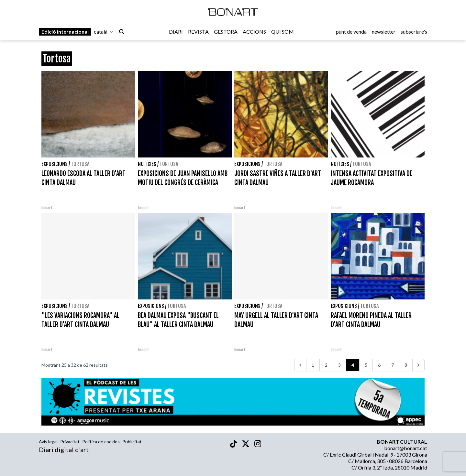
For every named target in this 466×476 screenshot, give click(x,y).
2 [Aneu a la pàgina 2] (326, 365)
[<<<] (300, 365)
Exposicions (55, 164)
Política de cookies (101, 442)
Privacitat (70, 442)
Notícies (147, 164)
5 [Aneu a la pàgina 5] (366, 365)
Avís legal (48, 442)
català (104, 33)
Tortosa (80, 164)
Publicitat (132, 442)
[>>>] (418, 365)
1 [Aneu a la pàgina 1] (313, 365)
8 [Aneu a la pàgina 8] (406, 365)
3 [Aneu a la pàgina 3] (339, 365)
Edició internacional (65, 33)
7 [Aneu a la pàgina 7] (393, 365)
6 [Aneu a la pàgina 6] (379, 365)
